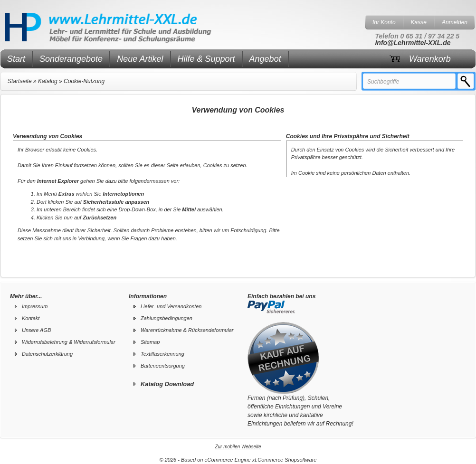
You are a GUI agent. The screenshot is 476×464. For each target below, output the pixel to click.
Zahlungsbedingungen (167, 318)
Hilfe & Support (206, 59)
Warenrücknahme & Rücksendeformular (187, 330)
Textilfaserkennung (162, 354)
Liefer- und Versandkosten (171, 306)
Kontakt (31, 318)
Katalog (48, 81)
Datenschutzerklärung (47, 354)
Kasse (419, 22)
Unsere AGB (36, 330)
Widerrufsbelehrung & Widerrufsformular (69, 342)
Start (16, 59)
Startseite (20, 81)
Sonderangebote (71, 59)
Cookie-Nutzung (84, 81)
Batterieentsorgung (163, 366)
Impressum (35, 306)
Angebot (265, 59)
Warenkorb (430, 59)
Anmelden (455, 22)
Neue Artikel (140, 59)
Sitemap (150, 342)
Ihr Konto (384, 22)
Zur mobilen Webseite (238, 447)
